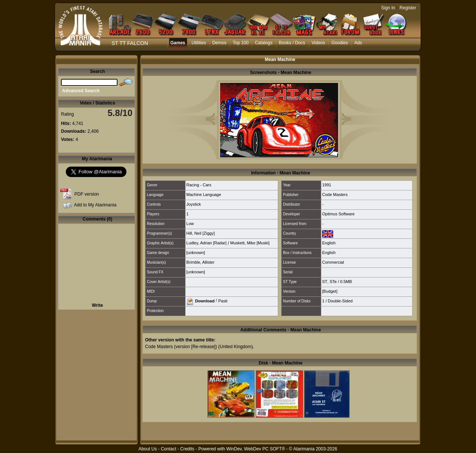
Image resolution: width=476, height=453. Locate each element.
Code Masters (335, 195)
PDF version (87, 194)
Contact (168, 449)
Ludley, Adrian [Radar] (206, 243)
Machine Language (204, 195)
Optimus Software (338, 214)
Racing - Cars (199, 185)
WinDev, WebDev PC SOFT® (256, 449)
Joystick (194, 204)
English (329, 243)
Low (190, 224)
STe (333, 282)
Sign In (388, 8)
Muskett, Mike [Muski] (250, 243)
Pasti (223, 301)
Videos (318, 43)
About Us (147, 449)
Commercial (333, 262)
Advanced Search (81, 91)
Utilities (199, 43)
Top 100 (241, 43)
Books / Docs (292, 43)
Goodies (340, 43)
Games (178, 43)
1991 (327, 185)
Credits (187, 449)
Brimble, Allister (200, 262)
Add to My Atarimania (95, 205)
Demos (219, 43)
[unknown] (196, 253)
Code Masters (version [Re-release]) (181, 347)
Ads (358, 43)
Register (408, 8)
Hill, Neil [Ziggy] (200, 233)
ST (325, 282)
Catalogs (263, 43)
